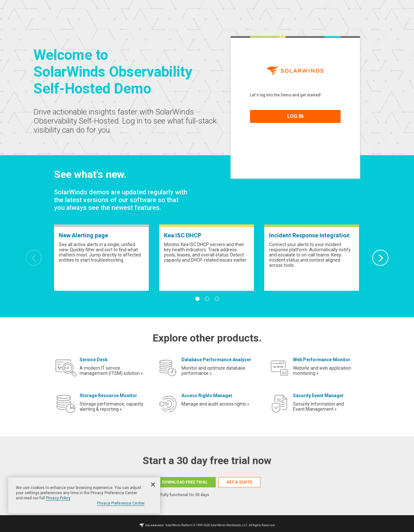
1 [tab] (197, 299)
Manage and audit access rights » (215, 404)
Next (380, 258)
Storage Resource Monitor (108, 396)
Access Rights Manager (207, 396)
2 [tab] (207, 299)
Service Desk (94, 360)
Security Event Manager (318, 396)
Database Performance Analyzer (216, 360)
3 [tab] (217, 299)
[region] (84, 495)
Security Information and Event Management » (318, 407)
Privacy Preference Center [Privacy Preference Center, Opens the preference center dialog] (121, 503)
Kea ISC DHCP (183, 235)
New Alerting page (83, 235)
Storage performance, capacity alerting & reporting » (111, 407)
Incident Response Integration (309, 235)
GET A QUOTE (239, 482)
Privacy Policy (58, 498)
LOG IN (295, 116)
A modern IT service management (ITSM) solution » (111, 371)
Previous (34, 258)
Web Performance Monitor (322, 360)
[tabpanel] (101, 258)
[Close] (153, 484)
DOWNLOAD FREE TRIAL (185, 482)
